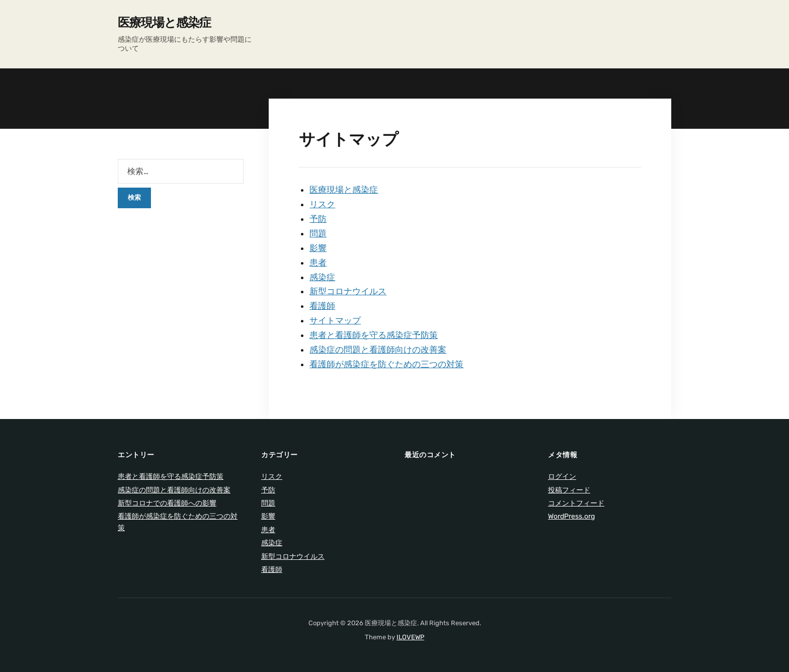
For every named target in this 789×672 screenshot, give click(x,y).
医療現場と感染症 (164, 23)
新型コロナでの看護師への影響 (167, 503)
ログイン (562, 477)
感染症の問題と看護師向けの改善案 (378, 350)
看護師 (322, 306)
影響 (318, 248)
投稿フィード (569, 490)
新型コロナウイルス (348, 291)
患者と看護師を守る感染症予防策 (374, 335)
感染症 (322, 277)
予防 (318, 219)
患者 (318, 263)
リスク (322, 204)
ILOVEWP (410, 637)
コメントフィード (576, 503)
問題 (318, 233)
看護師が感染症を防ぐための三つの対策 (386, 364)
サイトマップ (335, 320)
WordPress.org (571, 516)
